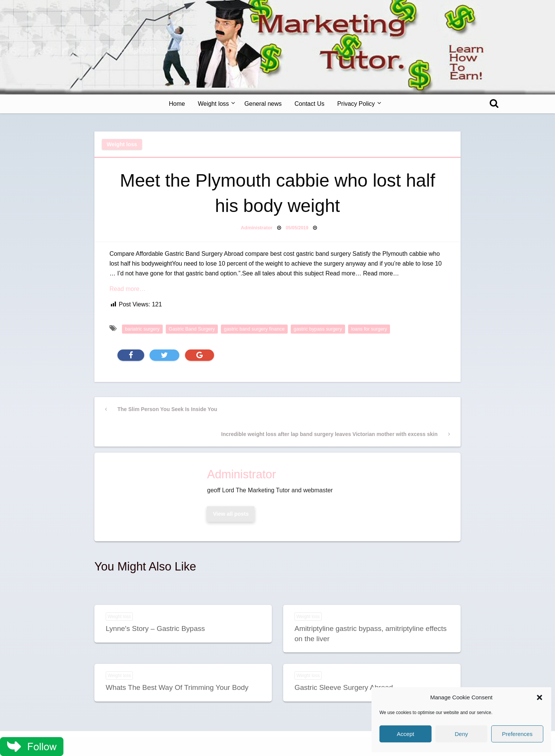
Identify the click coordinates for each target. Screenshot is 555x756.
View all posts (231, 514)
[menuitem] (177, 104)
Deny (461, 734)
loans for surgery (369, 329)
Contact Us (309, 104)
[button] (540, 697)
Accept (405, 734)
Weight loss (213, 104)
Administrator (257, 228)
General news (263, 104)
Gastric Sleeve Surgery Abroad (344, 687)
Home (177, 104)
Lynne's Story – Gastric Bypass (155, 628)
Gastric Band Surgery (192, 329)
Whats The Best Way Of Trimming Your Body (177, 687)
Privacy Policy (356, 104)
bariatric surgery (142, 329)
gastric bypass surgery (318, 329)
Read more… (127, 289)
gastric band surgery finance (254, 329)
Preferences (517, 734)
